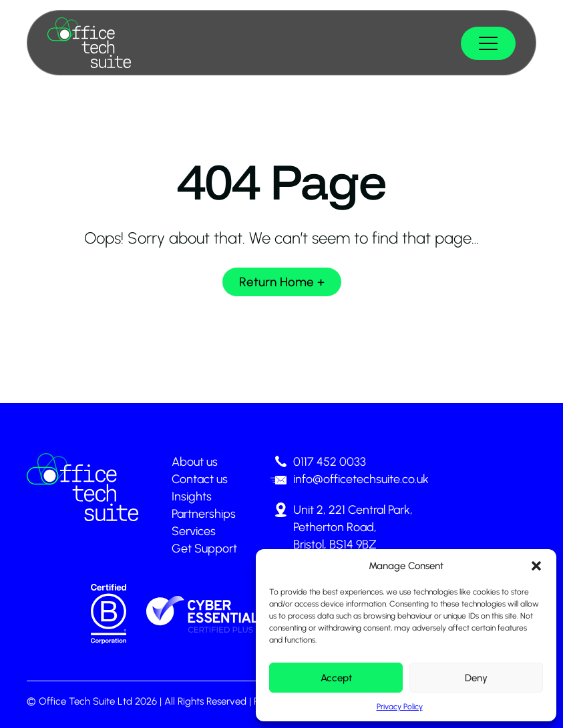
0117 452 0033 (330, 462)
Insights (192, 496)
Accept (336, 678)
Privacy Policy (400, 707)
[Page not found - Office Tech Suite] (89, 43)
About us (195, 462)
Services (194, 531)
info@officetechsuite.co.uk (361, 479)
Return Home (276, 282)
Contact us (200, 479)
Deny (476, 678)
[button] (536, 566)
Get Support (204, 549)
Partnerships (204, 514)
